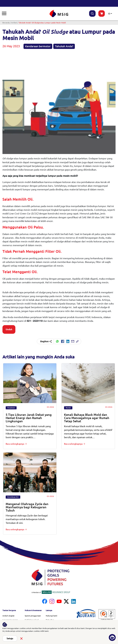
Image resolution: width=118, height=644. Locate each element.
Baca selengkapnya (15, 444)
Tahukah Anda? (64, 46)
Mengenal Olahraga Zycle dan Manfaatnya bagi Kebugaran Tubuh (27, 507)
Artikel (14, 23)
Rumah (68, 408)
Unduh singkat (8, 616)
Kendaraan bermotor (38, 46)
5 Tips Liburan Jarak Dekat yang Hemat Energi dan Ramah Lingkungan (29, 418)
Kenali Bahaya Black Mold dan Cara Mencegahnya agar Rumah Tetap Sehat (87, 418)
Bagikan (46, 341)
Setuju (10, 638)
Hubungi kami (51, 616)
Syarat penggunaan (33, 616)
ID (109, 13)
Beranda (6, 23)
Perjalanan (11, 408)
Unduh (9, 329)
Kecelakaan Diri (13, 497)
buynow (102, 13)
